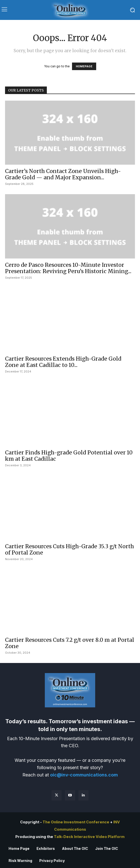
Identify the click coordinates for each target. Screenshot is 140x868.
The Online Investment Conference (76, 822)
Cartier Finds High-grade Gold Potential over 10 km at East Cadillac (69, 456)
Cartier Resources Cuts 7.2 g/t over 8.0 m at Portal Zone (70, 643)
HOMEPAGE (84, 66)
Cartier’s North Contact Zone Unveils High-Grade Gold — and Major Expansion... (63, 174)
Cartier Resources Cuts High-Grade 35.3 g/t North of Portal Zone (69, 549)
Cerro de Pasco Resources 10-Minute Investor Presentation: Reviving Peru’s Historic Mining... (68, 268)
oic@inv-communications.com (84, 775)
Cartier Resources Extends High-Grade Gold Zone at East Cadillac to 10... (63, 362)
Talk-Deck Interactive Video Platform (89, 837)
